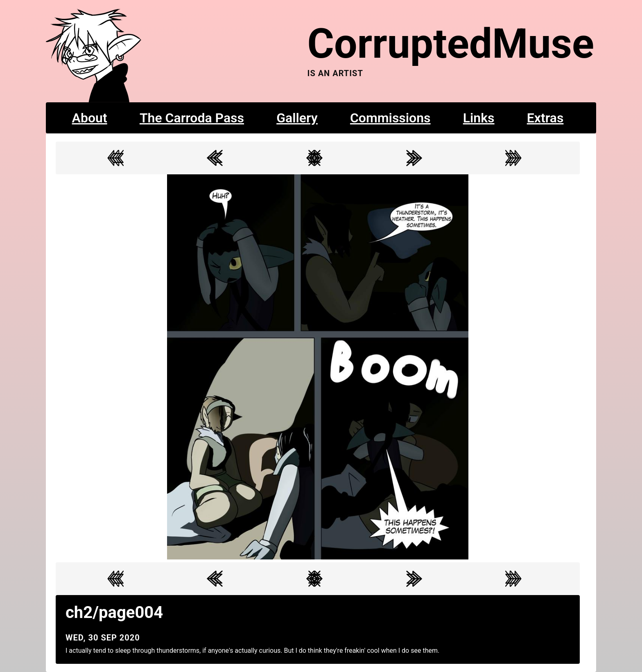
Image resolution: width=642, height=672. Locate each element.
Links (479, 118)
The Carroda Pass (192, 118)
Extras (545, 118)
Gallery (297, 118)
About (90, 118)
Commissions (390, 118)
